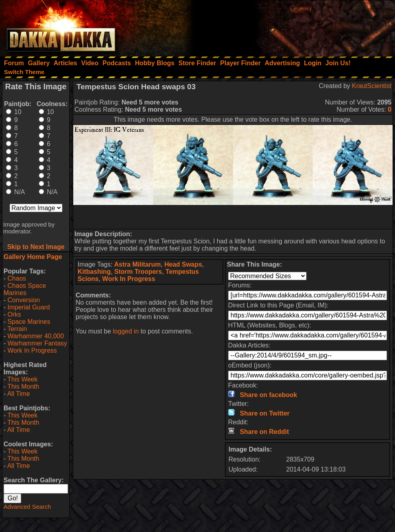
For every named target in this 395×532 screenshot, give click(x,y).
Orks (14, 314)
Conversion (24, 300)
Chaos (17, 278)
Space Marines (29, 322)
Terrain (17, 329)
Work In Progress (32, 350)
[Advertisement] (287, 26)
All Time (19, 394)
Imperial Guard (29, 307)
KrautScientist (372, 86)
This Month (23, 386)
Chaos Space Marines (25, 289)
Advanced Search (27, 507)
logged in (126, 331)
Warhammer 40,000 (36, 336)
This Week (22, 379)
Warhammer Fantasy (37, 343)
